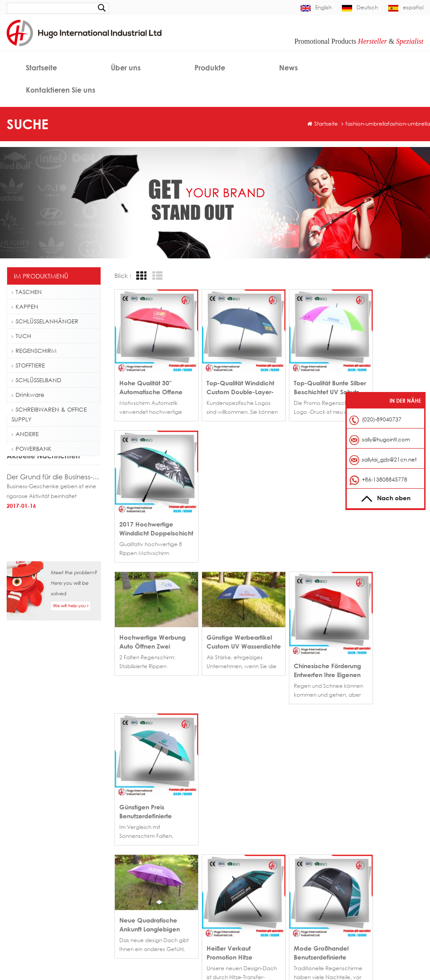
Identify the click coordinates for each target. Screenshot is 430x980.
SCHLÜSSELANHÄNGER (45, 321)
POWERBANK (32, 449)
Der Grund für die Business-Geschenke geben (54, 527)
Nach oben (386, 498)
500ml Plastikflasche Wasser (47, 865)
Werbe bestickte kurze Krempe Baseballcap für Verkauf (162, 847)
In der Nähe (405, 401)
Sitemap (234, 873)
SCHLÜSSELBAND (37, 380)
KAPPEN (25, 306)
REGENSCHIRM (34, 351)
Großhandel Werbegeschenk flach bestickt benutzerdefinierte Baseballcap (162, 820)
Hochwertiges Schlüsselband (49, 937)
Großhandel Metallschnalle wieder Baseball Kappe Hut (162, 860)
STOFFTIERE (28, 365)
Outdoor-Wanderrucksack (46, 880)
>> (167, 699)
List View (156, 276)
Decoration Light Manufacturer (225, 962)
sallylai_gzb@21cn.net (389, 459)
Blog (274, 860)
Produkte (210, 68)
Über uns (126, 68)
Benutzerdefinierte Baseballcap (52, 823)
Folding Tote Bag (33, 894)
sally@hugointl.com (371, 833)
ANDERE (25, 434)
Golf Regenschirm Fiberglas (47, 851)
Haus (230, 820)
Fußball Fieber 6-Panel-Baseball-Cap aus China (162, 833)
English (316, 7)
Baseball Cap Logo (37, 837)
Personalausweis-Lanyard (44, 922)
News (288, 68)
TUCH (21, 336)
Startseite (41, 68)
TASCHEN (27, 292)
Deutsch (360, 7)
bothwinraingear (157, 962)
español (406, 7)
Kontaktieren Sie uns (61, 90)
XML (274, 873)
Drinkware (28, 395)
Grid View (140, 276)
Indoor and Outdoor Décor (95, 962)
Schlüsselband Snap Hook (45, 908)
